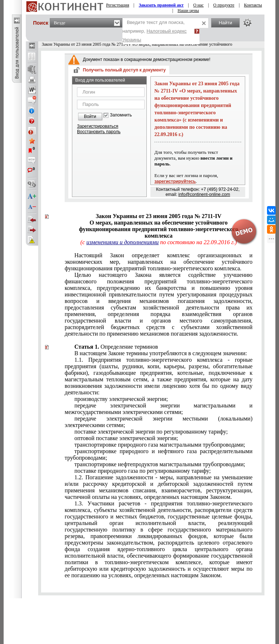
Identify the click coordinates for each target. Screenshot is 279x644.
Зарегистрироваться (98, 126)
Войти (90, 116)
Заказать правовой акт (161, 5)
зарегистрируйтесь (175, 181)
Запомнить (121, 115)
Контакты (253, 5)
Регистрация (118, 5)
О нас (199, 5)
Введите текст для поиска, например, (155, 31)
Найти (225, 23)
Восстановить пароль (99, 132)
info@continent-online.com (204, 194)
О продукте (224, 5)
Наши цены (188, 11)
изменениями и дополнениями (123, 242)
